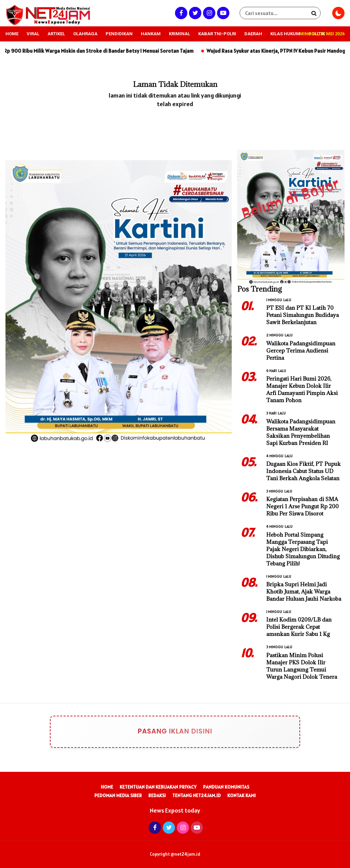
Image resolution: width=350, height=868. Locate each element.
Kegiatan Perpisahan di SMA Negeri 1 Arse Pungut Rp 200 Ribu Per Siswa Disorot (302, 506)
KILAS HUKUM (285, 34)
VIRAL (33, 34)
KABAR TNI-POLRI (217, 34)
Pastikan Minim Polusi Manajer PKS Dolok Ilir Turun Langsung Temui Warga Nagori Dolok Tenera (302, 666)
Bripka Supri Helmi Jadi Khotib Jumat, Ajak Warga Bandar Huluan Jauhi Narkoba (304, 591)
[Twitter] (194, 13)
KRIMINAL (179, 34)
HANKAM (151, 34)
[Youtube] (222, 13)
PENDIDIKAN (119, 34)
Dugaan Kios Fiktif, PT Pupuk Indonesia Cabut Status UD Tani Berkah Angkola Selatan (304, 471)
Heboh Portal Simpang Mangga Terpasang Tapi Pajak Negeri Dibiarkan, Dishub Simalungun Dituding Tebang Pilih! (303, 549)
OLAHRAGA (85, 34)
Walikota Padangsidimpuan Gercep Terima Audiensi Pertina (301, 350)
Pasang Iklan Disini (148, 732)
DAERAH (253, 34)
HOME (12, 34)
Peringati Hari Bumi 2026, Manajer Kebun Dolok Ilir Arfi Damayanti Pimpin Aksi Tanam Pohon (302, 389)
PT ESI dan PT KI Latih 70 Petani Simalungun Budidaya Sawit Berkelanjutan (302, 315)
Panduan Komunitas (226, 787)
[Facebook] (180, 13)
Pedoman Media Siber (118, 795)
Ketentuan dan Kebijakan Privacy (158, 787)
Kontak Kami (241, 795)
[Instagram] (208, 13)
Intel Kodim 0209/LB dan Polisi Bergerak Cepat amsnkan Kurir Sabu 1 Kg (299, 627)
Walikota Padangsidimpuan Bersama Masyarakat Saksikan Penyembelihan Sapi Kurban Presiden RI (301, 432)
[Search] (314, 13)
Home (107, 787)
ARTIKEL (56, 34)
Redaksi (157, 795)
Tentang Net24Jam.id (197, 795)
